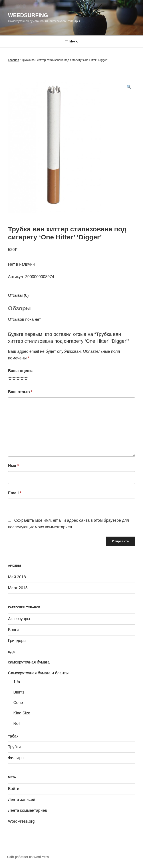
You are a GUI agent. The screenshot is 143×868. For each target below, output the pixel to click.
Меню (71, 41)
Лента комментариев (27, 810)
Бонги (13, 630)
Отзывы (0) (18, 295)
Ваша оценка (21, 371)
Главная (13, 60)
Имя (13, 466)
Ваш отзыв (20, 392)
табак (13, 736)
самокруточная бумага (29, 662)
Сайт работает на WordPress (28, 857)
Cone (18, 703)
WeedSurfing (28, 15)
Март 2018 (18, 588)
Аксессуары (19, 619)
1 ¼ (17, 682)
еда (11, 652)
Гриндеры (17, 641)
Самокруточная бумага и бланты (38, 673)
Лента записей (22, 800)
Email (15, 493)
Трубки (14, 747)
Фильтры (16, 758)
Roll (17, 724)
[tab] (18, 296)
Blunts (19, 692)
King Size (22, 713)
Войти (14, 789)
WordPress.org (21, 821)
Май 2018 (17, 577)
